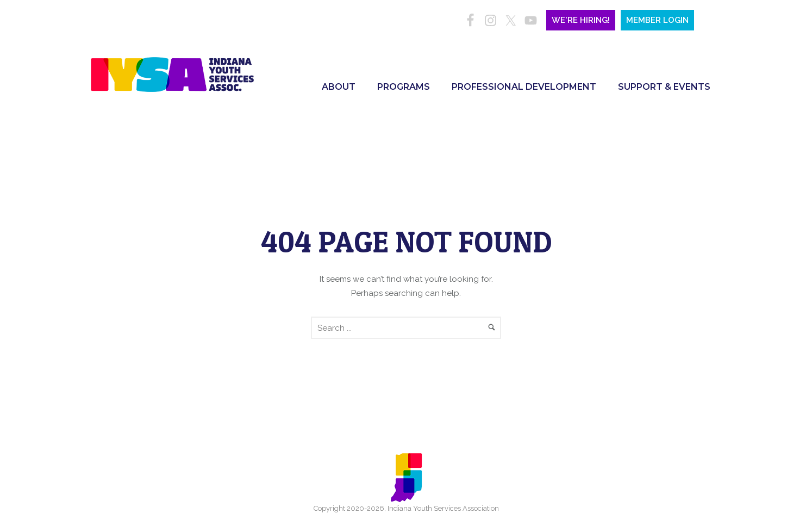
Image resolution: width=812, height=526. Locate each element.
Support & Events (664, 87)
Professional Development (524, 87)
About (339, 87)
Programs (404, 87)
